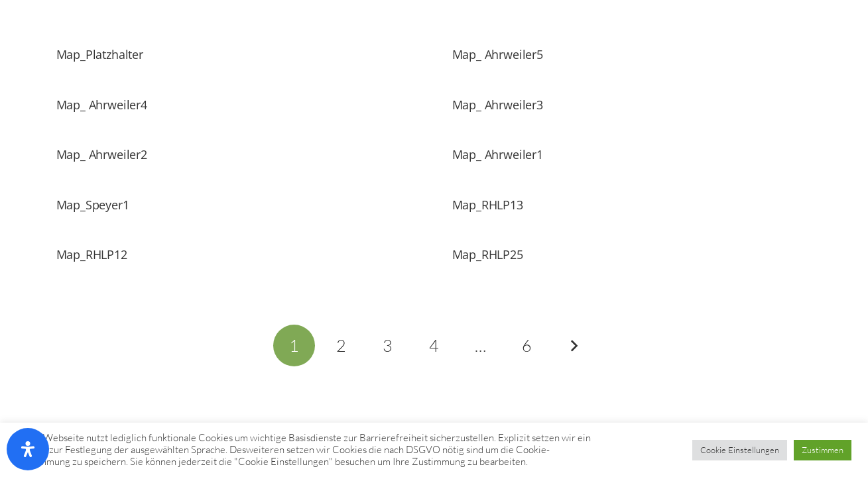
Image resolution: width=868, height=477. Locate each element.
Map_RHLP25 (488, 254)
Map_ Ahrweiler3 (498, 105)
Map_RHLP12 (92, 254)
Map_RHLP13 (488, 205)
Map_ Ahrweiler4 (102, 105)
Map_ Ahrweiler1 (498, 154)
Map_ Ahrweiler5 (498, 54)
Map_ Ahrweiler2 (102, 154)
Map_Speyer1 (93, 205)
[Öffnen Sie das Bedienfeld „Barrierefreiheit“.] (28, 449)
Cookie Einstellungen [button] (740, 450)
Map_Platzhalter (100, 54)
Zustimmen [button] (823, 450)
